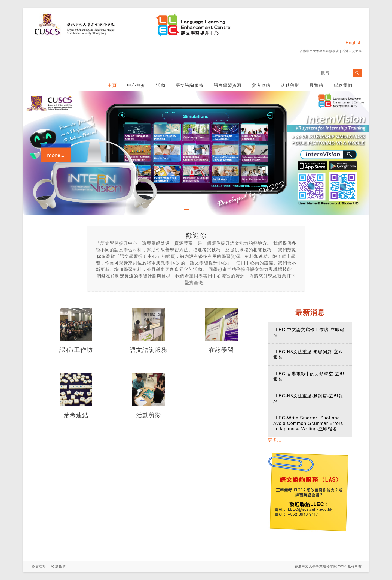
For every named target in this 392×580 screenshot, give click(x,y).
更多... (275, 440)
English (354, 43)
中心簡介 (136, 85)
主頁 (112, 85)
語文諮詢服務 (189, 85)
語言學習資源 (228, 85)
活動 (161, 85)
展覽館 (316, 85)
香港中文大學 (352, 51)
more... (56, 155)
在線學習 (221, 350)
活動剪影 (290, 85)
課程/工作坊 (76, 350)
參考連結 (261, 85)
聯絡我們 (343, 85)
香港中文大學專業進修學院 (319, 51)
